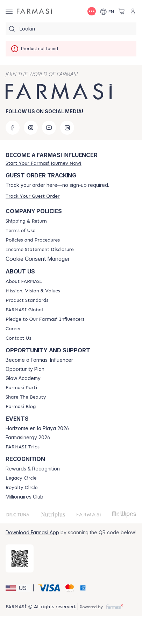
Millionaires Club (24, 497)
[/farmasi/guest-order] (33, 196)
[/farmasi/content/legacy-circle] (21, 478)
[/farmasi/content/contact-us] (18, 338)
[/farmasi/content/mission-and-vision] (33, 291)
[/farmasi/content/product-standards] (27, 300)
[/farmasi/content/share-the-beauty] (26, 397)
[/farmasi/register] (43, 163)
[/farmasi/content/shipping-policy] (26, 221)
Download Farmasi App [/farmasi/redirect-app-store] (32, 532)
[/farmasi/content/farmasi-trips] (23, 447)
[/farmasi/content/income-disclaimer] (40, 250)
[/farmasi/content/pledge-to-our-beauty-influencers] (45, 319)
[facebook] (13, 128)
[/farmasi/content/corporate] (24, 310)
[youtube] (49, 128)
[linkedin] (67, 128)
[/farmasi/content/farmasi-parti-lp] (21, 388)
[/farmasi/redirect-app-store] (20, 558)
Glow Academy (23, 378)
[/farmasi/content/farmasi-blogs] (21, 407)
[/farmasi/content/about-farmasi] (24, 282)
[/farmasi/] (34, 11)
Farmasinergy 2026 (28, 438)
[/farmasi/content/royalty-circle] (22, 488)
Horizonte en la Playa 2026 (37, 428)
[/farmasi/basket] (122, 11)
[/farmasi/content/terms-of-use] (20, 231)
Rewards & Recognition (33, 469)
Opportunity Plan (25, 369)
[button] (18, 588)
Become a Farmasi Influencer (39, 360)
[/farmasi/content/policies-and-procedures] (33, 240)
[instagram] (31, 128)
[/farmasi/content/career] (13, 329)
